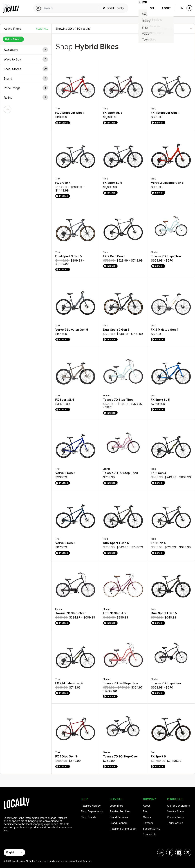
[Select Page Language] (14, 852)
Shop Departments (92, 811)
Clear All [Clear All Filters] (42, 29)
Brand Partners (119, 823)
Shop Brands (88, 817)
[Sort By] (173, 29)
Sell (153, 8)
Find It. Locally (109, 8)
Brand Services (119, 817)
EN (182, 8)
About (166, 8)
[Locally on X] (188, 852)
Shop (141, 8)
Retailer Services (120, 811)
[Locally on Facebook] (170, 852)
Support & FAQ (152, 829)
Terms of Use (175, 823)
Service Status (176, 811)
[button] (26, 50)
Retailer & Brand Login (123, 829)
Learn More (117, 806)
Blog (146, 811)
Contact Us (149, 834)
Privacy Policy (175, 817)
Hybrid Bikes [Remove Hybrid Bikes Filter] (13, 39)
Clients (147, 817)
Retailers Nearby (91, 806)
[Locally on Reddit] (161, 852)
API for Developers (178, 806)
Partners (148, 823)
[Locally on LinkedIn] (179, 852)
